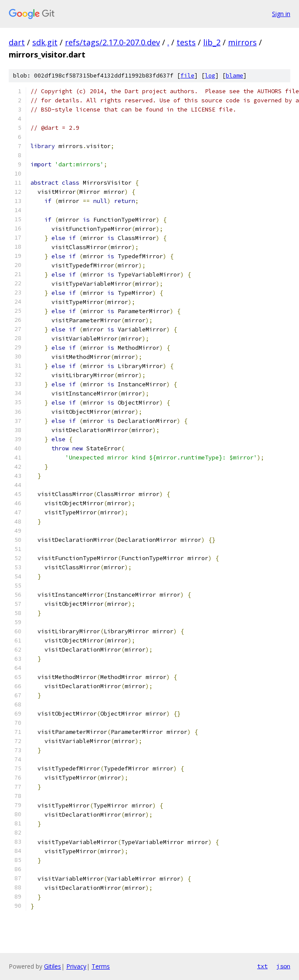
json (283, 966)
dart (17, 42)
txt (262, 966)
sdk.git (45, 42)
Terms (101, 966)
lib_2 (212, 42)
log (210, 76)
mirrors (242, 42)
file (187, 76)
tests (186, 42)
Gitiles (53, 966)
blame (234, 76)
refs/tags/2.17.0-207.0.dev (112, 42)
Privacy (76, 966)
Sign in (281, 14)
